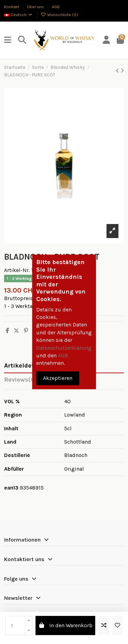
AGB (56, 7)
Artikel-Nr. (17, 270)
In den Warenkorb (65, 625)
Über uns (36, 7)
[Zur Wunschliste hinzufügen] (117, 626)
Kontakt (12, 7)
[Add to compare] (104, 626)
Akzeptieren (58, 378)
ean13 (11, 488)
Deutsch (19, 15)
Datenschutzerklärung (64, 348)
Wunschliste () (60, 15)
